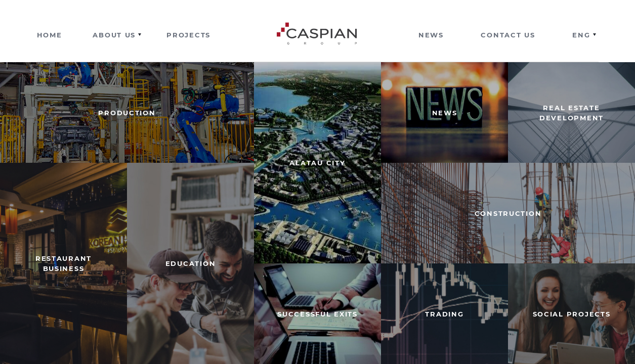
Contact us (508, 35)
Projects (188, 35)
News (431, 35)
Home (50, 35)
